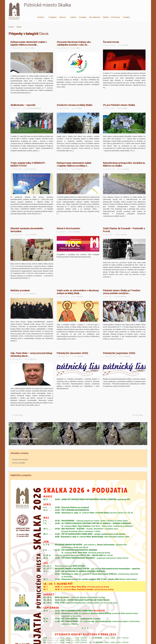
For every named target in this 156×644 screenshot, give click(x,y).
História (41, 17)
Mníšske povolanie (20, 291)
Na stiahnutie (95, 17)
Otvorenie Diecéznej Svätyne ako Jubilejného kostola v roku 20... (74, 43)
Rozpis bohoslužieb (20, 460)
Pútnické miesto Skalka (47, 5)
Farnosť (63, 17)
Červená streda (111, 42)
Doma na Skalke (19, 463)
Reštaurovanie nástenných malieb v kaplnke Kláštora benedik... (29, 43)
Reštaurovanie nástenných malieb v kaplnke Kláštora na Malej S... (74, 164)
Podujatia (53, 17)
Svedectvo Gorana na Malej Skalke (75, 105)
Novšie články (18, 415)
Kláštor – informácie (112, 17)
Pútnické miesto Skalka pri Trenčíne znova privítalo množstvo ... (122, 292)
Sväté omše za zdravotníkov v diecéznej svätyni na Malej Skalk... (78, 292)
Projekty (127, 17)
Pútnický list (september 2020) (119, 353)
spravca (33, 169)
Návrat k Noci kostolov (68, 228)
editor (33, 48)
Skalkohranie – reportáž (23, 105)
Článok (19, 27)
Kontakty (83, 17)
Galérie (73, 17)
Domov (11, 27)
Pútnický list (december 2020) (72, 353)
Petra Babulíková (35, 108)
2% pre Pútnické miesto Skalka (119, 105)
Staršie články (138, 415)
